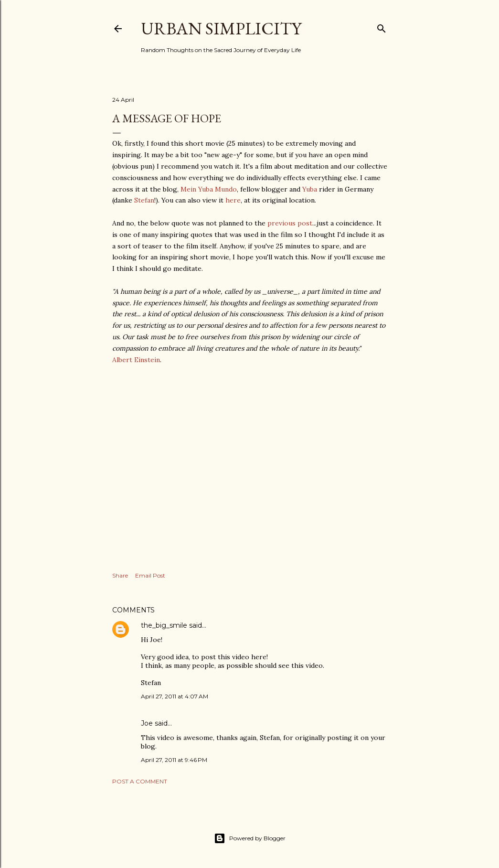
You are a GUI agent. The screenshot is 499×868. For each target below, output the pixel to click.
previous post (290, 223)
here (233, 200)
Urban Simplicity (221, 28)
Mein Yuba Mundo (209, 189)
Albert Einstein (136, 360)
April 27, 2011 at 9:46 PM (174, 760)
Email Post (150, 575)
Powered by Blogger (250, 838)
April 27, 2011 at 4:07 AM (175, 696)
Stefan (144, 200)
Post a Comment (140, 781)
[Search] (382, 27)
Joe (147, 723)
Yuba (310, 189)
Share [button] (120, 575)
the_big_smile (164, 625)
